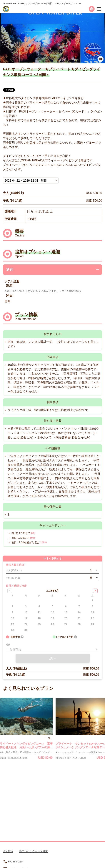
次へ (53, 658)
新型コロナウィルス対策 (34, 851)
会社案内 (8, 851)
